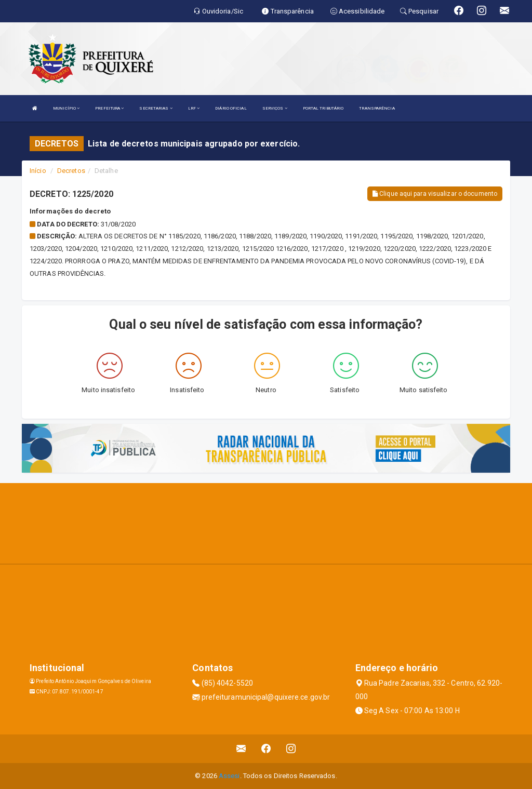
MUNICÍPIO (66, 108)
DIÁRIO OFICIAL (231, 108)
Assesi (229, 776)
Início (38, 171)
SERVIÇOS (275, 108)
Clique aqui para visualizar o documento (435, 194)
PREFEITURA (109, 108)
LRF (194, 108)
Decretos (71, 171)
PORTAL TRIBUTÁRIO (323, 108)
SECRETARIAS (156, 108)
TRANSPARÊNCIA (377, 108)
